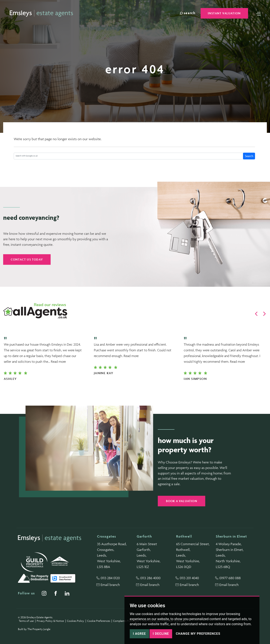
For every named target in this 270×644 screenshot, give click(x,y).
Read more (58, 361)
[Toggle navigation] (258, 13)
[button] (256, 314)
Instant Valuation (224, 13)
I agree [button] (139, 634)
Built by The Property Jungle (34, 629)
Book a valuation (182, 501)
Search (249, 156)
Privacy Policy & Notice (50, 621)
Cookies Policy (76, 621)
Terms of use (26, 621)
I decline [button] (161, 634)
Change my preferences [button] (198, 634)
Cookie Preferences (99, 621)
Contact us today (27, 259)
